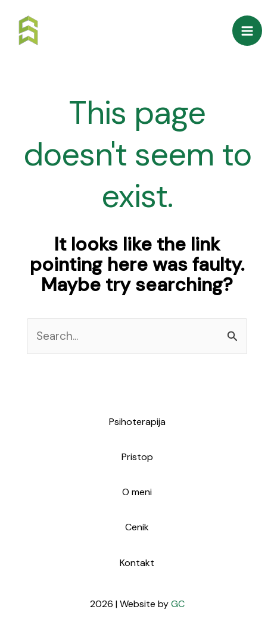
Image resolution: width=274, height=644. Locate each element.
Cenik (137, 527)
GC (178, 604)
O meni (137, 492)
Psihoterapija (137, 422)
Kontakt (137, 563)
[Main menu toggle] (247, 31)
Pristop (137, 457)
